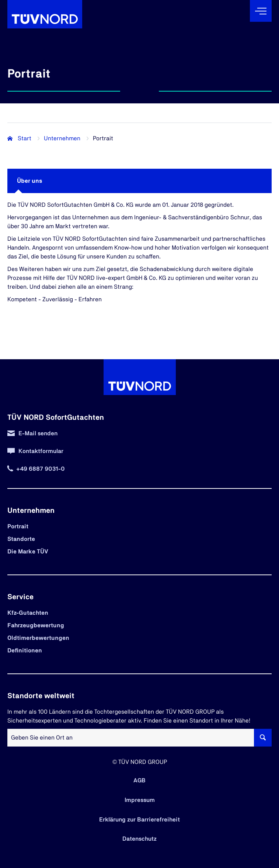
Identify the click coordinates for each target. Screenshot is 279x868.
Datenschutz (139, 839)
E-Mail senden (38, 433)
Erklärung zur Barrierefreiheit (139, 820)
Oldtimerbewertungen (38, 638)
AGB (139, 780)
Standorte (21, 539)
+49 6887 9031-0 (41, 469)
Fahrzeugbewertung (36, 625)
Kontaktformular (41, 451)
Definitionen (25, 651)
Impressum (140, 800)
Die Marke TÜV (28, 552)
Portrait (18, 526)
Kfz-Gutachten (28, 613)
